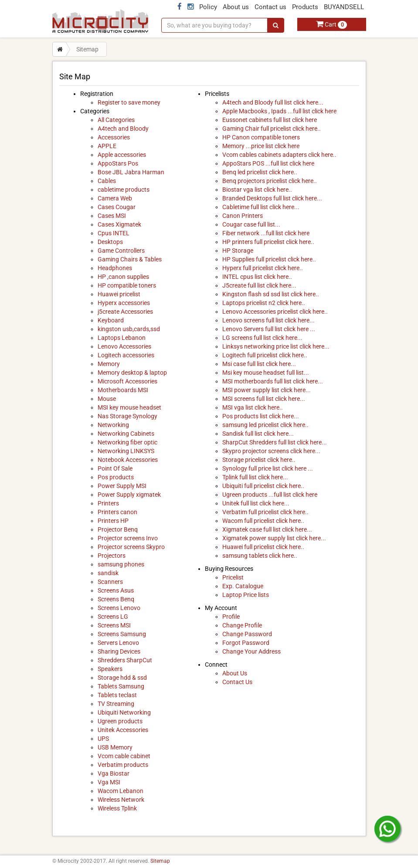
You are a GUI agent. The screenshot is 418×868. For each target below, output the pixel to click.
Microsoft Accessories (127, 381)
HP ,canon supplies (123, 277)
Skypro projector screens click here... (271, 451)
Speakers (110, 669)
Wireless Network (121, 800)
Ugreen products (120, 721)
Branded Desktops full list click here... (272, 198)
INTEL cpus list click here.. (257, 277)
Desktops (110, 242)
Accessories (114, 137)
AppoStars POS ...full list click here (268, 163)
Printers (108, 503)
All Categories (116, 120)
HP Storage (238, 251)
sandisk (108, 573)
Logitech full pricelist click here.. (265, 355)
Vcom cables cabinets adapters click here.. (279, 155)
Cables (107, 181)
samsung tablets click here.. (260, 556)
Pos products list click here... (261, 416)
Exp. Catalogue (243, 586)
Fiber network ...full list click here (266, 233)
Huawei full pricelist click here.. (263, 547)
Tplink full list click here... (255, 477)
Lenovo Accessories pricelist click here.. (275, 312)
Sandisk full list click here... (258, 434)
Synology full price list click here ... (268, 468)
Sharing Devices (119, 651)
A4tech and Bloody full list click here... (273, 102)
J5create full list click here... (259, 285)
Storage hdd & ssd (122, 678)
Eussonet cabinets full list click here (270, 120)
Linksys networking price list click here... (276, 346)
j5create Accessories (125, 312)
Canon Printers (243, 216)
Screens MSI (114, 625)
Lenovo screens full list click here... (268, 320)
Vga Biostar (114, 773)
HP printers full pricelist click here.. (268, 242)
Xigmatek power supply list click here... (274, 538)
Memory (109, 364)
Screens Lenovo (119, 608)
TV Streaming (116, 704)
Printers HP (113, 521)
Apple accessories (122, 155)
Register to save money (129, 102)
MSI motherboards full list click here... (273, 381)
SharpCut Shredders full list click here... (275, 442)
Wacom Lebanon (121, 791)
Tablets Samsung (121, 686)
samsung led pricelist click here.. (265, 425)
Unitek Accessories (123, 730)
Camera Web (115, 198)
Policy (208, 7)
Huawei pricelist (119, 294)
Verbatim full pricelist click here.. (265, 512)
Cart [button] (331, 24)
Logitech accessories (126, 355)
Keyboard (111, 320)
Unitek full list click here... (256, 503)
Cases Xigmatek (119, 224)
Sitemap (160, 861)
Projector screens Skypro (131, 547)
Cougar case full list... (251, 224)
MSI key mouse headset (129, 407)
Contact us (270, 7)
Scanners (110, 582)
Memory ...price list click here (261, 146)
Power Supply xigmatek (129, 495)
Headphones (115, 268)
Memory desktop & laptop (132, 373)
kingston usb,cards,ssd (129, 329)
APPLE (107, 146)
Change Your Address (251, 651)
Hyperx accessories (124, 303)
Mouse (107, 399)
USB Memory (115, 747)
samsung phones (121, 564)
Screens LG (113, 617)
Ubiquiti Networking (124, 712)
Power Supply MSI (122, 486)
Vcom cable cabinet (124, 756)
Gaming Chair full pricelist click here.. (272, 129)
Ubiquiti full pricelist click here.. (263, 486)
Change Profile (242, 625)
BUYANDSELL (344, 7)
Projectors (112, 556)
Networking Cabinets (126, 434)
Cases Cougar (117, 207)
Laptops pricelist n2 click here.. (264, 303)
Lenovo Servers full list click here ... (269, 329)
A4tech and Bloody (123, 129)
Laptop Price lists (246, 595)
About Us (235, 673)
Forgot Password (246, 643)
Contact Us (237, 682)
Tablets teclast (117, 695)
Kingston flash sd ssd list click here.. (271, 294)
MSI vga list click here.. (253, 407)
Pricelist (233, 577)
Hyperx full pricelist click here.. (263, 268)
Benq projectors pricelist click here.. (270, 181)
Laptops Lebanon (122, 338)
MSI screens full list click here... (264, 399)
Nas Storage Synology (127, 416)
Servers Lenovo (118, 643)
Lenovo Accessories (124, 346)
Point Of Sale (115, 468)
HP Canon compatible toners (261, 137)
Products (305, 7)
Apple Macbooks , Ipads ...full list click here (279, 111)
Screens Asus (116, 590)
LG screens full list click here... (262, 338)
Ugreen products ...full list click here (270, 495)
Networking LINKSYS (126, 451)
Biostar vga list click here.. (257, 190)
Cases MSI (112, 216)
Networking (113, 425)
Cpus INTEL (114, 233)
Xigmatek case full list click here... (267, 529)
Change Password (247, 634)
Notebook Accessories (128, 460)
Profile (231, 617)
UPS (103, 739)
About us (236, 7)
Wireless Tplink (117, 808)
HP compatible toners (127, 285)
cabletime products (124, 190)
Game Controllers (121, 251)
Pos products (116, 477)
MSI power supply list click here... (267, 390)
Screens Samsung (122, 634)
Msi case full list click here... (259, 364)
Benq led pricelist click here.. (260, 172)
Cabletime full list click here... (261, 207)
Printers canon (117, 512)
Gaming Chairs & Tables (130, 259)
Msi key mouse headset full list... (266, 373)
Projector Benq (118, 529)
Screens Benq (116, 599)
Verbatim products (123, 765)
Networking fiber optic (127, 442)
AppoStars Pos (118, 163)
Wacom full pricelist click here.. (263, 521)
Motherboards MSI (123, 390)
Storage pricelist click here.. (259, 460)
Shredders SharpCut (125, 660)
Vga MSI (109, 782)
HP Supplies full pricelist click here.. (269, 259)
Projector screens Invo (128, 538)
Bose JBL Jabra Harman (131, 172)
